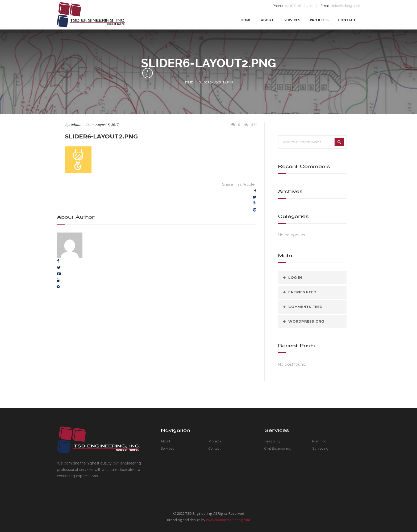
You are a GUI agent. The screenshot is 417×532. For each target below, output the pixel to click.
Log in (295, 277)
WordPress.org (306, 321)
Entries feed (302, 292)
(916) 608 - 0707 (299, 6)
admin (76, 125)
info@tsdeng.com (346, 6)
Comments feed (305, 307)
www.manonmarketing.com (228, 520)
